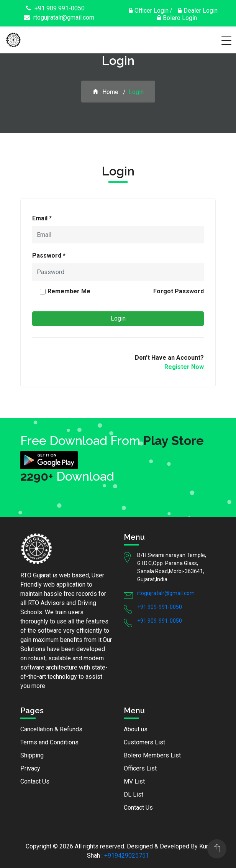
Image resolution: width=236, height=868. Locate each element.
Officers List (140, 768)
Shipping (32, 755)
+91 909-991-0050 (160, 607)
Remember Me (69, 291)
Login (118, 318)
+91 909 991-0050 (55, 8)
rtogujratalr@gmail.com (59, 17)
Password (49, 255)
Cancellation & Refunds (51, 729)
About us (136, 729)
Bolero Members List (152, 755)
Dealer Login (198, 11)
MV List (134, 781)
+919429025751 (127, 856)
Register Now (184, 367)
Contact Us (35, 781)
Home (106, 92)
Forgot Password (179, 291)
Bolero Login (177, 18)
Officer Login (149, 11)
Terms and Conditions (49, 742)
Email (42, 218)
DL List (134, 794)
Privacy (30, 768)
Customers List (144, 742)
